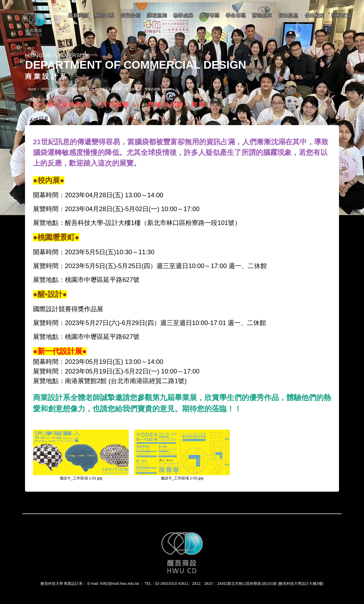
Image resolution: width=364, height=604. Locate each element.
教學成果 (183, 15)
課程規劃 (157, 15)
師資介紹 (131, 15)
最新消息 (78, 15)
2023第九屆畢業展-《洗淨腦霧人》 (66, 89)
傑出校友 (315, 15)
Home (32, 89)
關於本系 (104, 15)
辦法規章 (262, 15)
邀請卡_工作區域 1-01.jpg (81, 478)
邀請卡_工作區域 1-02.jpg (182, 478)
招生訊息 (289, 15)
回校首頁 (341, 15)
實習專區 (210, 15)
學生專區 (236, 15)
